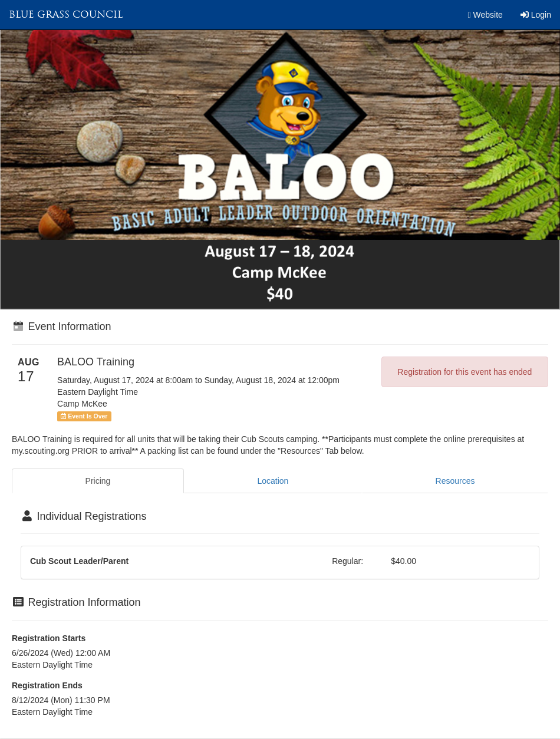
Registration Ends (47, 685)
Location (273, 481)
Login (536, 15)
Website (485, 15)
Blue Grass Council (66, 14)
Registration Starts (49, 638)
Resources (455, 481)
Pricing (98, 481)
